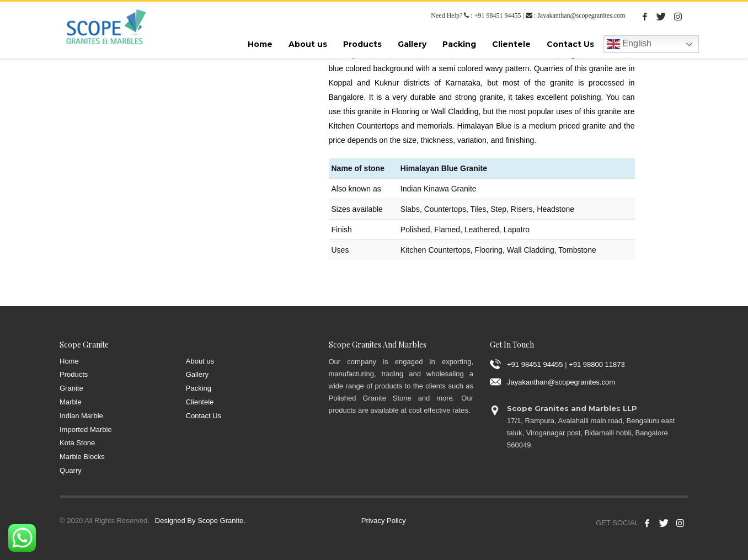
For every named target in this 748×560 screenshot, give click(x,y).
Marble (71, 402)
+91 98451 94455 (498, 15)
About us (200, 361)
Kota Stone (77, 443)
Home (69, 361)
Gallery (197, 374)
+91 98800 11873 (597, 364)
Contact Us (204, 416)
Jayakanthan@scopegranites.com (581, 15)
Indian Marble (81, 416)
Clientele (200, 402)
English (629, 44)
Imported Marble (86, 430)
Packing (199, 388)
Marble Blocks (82, 457)
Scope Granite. (221, 521)
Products (74, 374)
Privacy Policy (384, 521)
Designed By (175, 521)
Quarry (71, 470)
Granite (71, 388)
